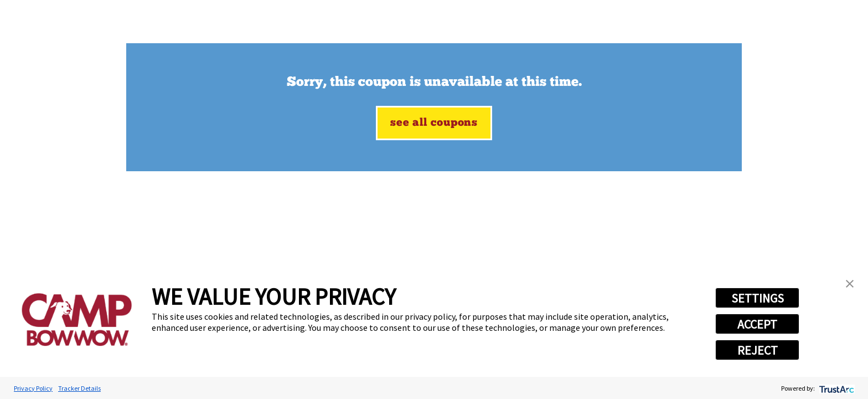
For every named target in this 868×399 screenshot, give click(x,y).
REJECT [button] (758, 350)
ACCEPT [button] (757, 324)
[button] (850, 284)
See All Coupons (434, 123)
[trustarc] (836, 388)
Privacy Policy (33, 388)
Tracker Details (79, 388)
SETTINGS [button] (758, 298)
